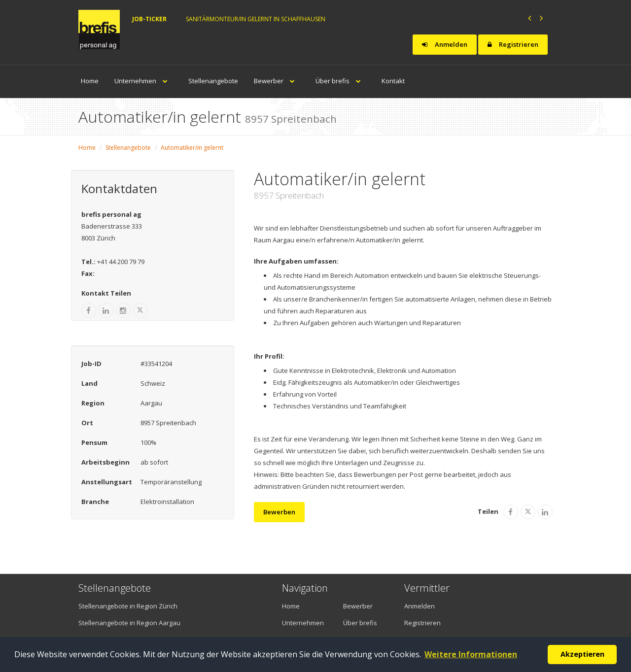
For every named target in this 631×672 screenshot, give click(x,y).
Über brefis (341, 81)
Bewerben (279, 512)
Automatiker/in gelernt (192, 148)
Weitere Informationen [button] (471, 654)
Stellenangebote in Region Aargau (129, 623)
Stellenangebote (213, 81)
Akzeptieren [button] (582, 654)
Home (90, 81)
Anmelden (445, 44)
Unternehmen (143, 81)
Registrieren (513, 44)
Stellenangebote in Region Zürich (128, 606)
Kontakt (393, 81)
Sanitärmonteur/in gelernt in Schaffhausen (256, 19)
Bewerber (277, 81)
